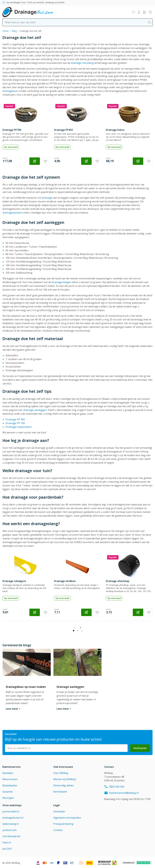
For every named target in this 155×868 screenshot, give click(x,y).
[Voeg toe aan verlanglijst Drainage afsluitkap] (149, 612)
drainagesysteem (12, 213)
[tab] (74, 628)
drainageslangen (62, 282)
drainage (47, 198)
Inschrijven (140, 747)
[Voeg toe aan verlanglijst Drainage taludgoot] (45, 612)
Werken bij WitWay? (65, 778)
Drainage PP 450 (15, 419)
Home (6, 31)
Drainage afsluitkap (118, 581)
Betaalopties (10, 784)
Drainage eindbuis (65, 581)
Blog (14, 31)
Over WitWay (61, 772)
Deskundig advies (64, 784)
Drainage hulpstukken (19, 427)
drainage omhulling (82, 63)
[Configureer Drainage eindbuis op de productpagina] (86, 612)
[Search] (149, 22)
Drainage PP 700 (15, 423)
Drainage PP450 (63, 130)
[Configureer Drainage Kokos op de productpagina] (138, 161)
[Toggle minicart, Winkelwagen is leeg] (144, 12)
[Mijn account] (139, 12)
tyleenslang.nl (11, 823)
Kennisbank (60, 791)
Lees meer (12, 708)
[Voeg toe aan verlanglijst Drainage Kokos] (149, 161)
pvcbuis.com (10, 829)
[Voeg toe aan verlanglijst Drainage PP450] (97, 161)
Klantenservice (12, 766)
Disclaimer (59, 810)
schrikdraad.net (11, 835)
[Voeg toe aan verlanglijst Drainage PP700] (45, 161)
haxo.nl (7, 841)
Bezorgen (8, 797)
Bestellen (8, 772)
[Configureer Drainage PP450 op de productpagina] (86, 161)
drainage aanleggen (35, 410)
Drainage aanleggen (70, 686)
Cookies (58, 829)
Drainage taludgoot (14, 581)
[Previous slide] (66, 628)
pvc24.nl (7, 848)
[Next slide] (89, 628)
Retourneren (10, 778)
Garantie (7, 791)
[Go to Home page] (28, 12)
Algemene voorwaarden (67, 817)
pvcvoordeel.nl (11, 810)
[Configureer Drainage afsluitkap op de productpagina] (138, 612)
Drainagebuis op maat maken (26, 686)
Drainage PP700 (12, 130)
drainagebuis (10, 91)
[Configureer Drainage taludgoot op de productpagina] (35, 612)
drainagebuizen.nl (13, 817)
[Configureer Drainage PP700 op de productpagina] (35, 161)
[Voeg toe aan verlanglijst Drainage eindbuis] (97, 612)
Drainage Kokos (115, 130)
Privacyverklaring (63, 823)
